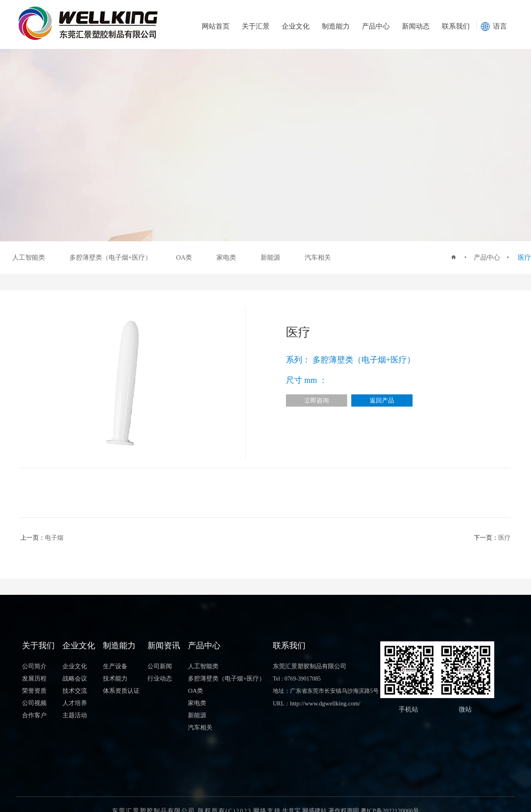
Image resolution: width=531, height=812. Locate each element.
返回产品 (382, 400)
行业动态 (160, 679)
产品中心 (376, 26)
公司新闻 (160, 666)
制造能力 (336, 26)
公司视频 (34, 703)
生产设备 (115, 666)
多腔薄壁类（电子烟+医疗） (226, 679)
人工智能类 (203, 666)
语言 (500, 26)
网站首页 (216, 26)
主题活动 (75, 715)
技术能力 (115, 679)
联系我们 (456, 26)
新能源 (197, 715)
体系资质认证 (121, 691)
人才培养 (75, 703)
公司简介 (34, 666)
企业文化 (296, 26)
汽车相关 (200, 727)
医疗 (524, 257)
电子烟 (54, 538)
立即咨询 (317, 400)
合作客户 (34, 715)
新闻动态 (416, 26)
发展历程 (34, 679)
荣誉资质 (34, 691)
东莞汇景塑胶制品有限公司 (310, 666)
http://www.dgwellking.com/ (325, 703)
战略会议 (75, 679)
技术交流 (75, 691)
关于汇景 (256, 26)
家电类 (197, 703)
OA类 (195, 691)
